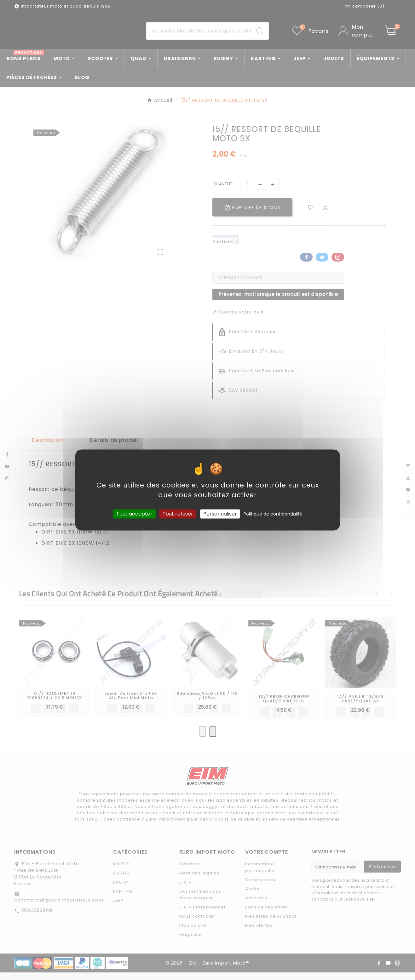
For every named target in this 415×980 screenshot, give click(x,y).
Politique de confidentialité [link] (273, 514)
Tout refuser (178, 514)
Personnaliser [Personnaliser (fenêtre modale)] (220, 514)
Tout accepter (134, 514)
